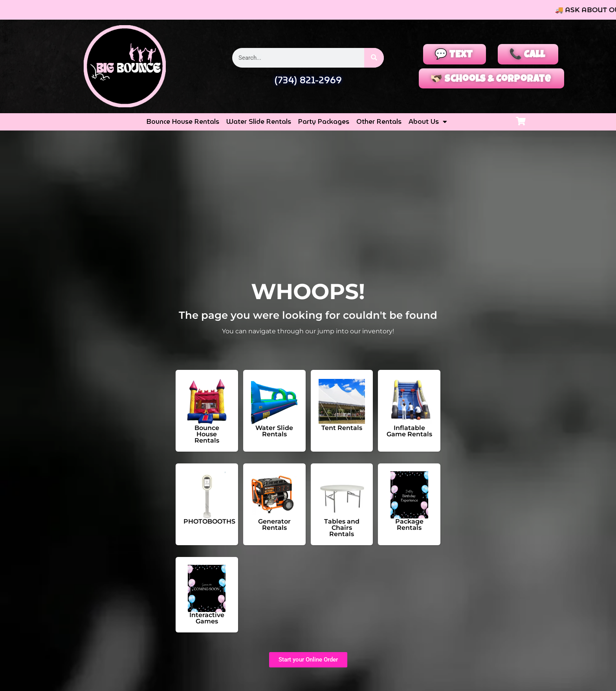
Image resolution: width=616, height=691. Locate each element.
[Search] (374, 58)
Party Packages (324, 122)
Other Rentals (379, 122)
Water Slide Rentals (259, 122)
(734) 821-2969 (308, 80)
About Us (428, 122)
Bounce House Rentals (183, 122)
